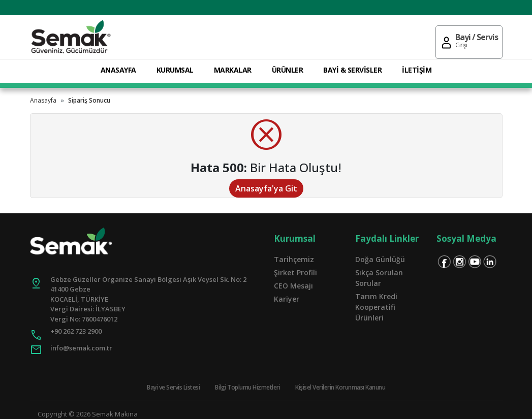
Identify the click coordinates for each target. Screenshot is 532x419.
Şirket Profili (295, 272)
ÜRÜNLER (288, 70)
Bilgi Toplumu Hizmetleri (247, 387)
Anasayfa (43, 100)
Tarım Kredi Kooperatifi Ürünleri (376, 307)
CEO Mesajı (293, 286)
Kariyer (287, 299)
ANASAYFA (118, 70)
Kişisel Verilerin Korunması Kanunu (340, 387)
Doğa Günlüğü (380, 259)
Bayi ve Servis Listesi (173, 387)
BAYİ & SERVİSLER (352, 70)
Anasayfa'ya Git (266, 188)
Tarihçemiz (294, 259)
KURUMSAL (175, 70)
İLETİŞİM (417, 70)
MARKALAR (233, 70)
